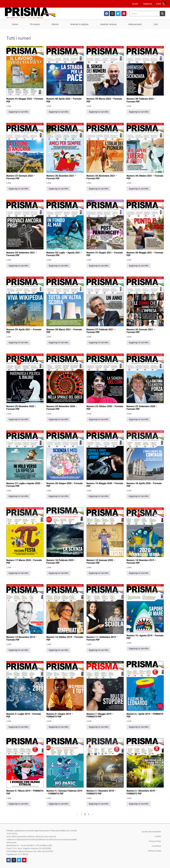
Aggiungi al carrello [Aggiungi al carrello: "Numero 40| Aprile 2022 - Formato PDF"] (58, 112)
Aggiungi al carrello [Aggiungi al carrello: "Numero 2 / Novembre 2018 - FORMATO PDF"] (139, 804)
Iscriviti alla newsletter (151, 832)
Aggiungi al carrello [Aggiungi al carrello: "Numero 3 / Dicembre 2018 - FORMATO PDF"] (99, 804)
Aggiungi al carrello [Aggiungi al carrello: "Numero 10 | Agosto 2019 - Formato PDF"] (139, 648)
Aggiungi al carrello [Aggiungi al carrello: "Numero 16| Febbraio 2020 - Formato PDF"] (58, 573)
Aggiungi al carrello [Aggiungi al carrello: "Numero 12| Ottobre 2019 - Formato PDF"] (58, 650)
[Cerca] (162, 14)
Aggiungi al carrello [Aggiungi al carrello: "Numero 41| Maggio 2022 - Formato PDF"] (18, 112)
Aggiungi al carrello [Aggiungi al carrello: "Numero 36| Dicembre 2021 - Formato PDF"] (58, 189)
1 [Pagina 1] (81, 814)
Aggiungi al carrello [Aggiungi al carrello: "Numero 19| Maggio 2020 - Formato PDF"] (99, 496)
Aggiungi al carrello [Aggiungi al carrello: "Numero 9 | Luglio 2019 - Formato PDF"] (18, 727)
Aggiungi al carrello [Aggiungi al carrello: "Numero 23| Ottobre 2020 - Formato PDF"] (99, 419)
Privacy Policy (155, 841)
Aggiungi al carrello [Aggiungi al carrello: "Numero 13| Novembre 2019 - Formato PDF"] (18, 650)
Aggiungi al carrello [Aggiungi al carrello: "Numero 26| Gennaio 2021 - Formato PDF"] (139, 342)
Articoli (55, 24)
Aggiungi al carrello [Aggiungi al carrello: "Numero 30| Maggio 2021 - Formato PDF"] (139, 266)
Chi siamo (35, 24)
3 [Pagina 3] (89, 814)
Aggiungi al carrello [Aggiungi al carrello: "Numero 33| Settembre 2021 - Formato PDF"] (18, 266)
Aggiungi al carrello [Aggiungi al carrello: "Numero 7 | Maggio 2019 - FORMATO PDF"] (99, 727)
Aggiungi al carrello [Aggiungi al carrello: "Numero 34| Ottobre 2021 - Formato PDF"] (139, 189)
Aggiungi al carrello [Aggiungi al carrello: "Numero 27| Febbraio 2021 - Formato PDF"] (99, 342)
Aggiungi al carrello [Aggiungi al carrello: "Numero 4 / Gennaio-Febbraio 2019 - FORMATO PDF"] (58, 804)
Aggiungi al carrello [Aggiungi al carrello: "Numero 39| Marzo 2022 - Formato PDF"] (99, 112)
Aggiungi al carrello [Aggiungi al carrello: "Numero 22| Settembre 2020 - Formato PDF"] (139, 419)
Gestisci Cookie (154, 851)
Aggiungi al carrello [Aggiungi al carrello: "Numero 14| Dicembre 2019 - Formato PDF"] (139, 573)
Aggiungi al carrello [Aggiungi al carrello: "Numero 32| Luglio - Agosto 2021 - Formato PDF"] (58, 266)
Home (15, 24)
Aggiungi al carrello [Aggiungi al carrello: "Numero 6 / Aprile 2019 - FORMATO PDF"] (139, 727)
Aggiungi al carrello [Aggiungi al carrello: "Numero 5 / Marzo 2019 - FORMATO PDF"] (18, 804)
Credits (158, 836)
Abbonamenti (135, 24)
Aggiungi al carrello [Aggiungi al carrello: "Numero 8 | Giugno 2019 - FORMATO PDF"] (58, 727)
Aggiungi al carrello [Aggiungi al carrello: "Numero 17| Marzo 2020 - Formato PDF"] (18, 573)
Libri (156, 24)
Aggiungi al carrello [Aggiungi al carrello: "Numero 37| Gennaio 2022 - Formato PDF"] (18, 189)
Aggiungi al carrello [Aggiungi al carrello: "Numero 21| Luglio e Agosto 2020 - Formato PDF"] (18, 496)
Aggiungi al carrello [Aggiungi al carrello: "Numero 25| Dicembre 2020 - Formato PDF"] (18, 419)
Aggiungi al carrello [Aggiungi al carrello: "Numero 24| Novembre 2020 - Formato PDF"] (58, 419)
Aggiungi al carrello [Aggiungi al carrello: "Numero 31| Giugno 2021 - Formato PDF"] (99, 266)
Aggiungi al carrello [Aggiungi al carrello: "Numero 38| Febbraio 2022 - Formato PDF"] (139, 112)
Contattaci (156, 846)
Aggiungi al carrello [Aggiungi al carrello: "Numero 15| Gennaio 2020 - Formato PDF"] (99, 573)
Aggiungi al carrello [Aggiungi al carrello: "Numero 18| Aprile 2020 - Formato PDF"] (139, 496)
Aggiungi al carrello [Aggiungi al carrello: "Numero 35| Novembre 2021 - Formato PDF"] (99, 189)
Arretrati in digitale (79, 24)
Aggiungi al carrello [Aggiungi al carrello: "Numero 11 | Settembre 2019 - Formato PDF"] (99, 650)
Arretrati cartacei (108, 24)
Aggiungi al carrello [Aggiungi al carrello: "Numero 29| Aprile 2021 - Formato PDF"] (18, 342)
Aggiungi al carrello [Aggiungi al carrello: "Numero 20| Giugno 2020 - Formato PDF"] (58, 496)
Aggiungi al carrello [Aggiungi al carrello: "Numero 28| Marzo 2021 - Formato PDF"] (58, 342)
